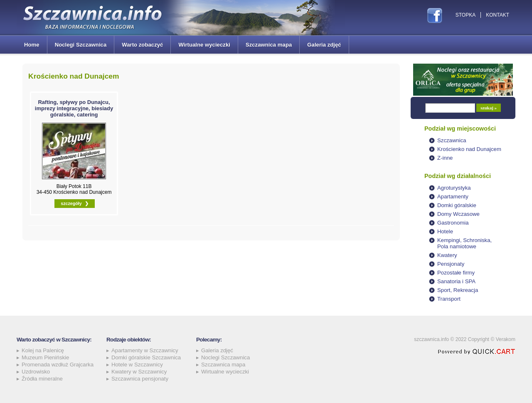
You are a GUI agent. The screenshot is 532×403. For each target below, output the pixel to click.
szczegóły (71, 203)
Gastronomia (453, 223)
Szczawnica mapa (269, 45)
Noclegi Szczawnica (81, 45)
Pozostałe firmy (456, 273)
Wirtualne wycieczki (204, 45)
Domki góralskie (457, 205)
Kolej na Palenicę (43, 350)
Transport (449, 299)
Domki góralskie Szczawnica (146, 357)
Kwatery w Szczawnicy (139, 372)
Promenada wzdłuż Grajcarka (58, 365)
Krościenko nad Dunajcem (469, 149)
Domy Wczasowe (458, 214)
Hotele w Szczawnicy (137, 365)
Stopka (465, 15)
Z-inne (445, 158)
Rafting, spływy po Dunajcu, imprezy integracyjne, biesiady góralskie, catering (74, 108)
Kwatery (447, 255)
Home (32, 45)
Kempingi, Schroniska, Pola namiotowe (464, 243)
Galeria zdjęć (324, 45)
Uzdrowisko (36, 372)
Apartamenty (453, 197)
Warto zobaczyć (142, 45)
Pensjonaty (451, 264)
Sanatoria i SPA (456, 281)
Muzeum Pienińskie (45, 357)
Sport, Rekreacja (458, 290)
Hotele (445, 231)
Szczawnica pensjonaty (140, 379)
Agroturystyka (454, 188)
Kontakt (498, 15)
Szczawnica (452, 140)
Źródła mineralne (42, 379)
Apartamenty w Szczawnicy (145, 350)
